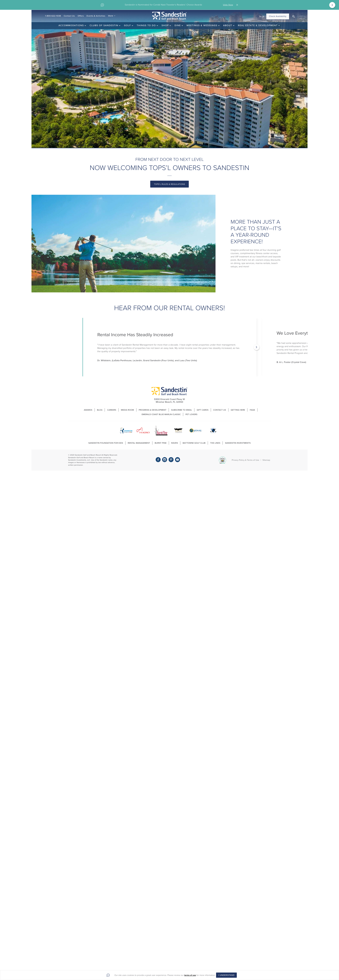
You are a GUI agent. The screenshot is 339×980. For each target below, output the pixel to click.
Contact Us (69, 16)
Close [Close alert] (238, 5)
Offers (81, 16)
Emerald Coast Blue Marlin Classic (161, 414)
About (228, 25)
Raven (175, 443)
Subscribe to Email (182, 410)
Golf (127, 25)
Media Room (127, 410)
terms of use (190, 975)
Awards (88, 410)
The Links (215, 443)
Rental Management (139, 443)
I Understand (226, 975)
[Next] (332, 5)
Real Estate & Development (258, 25)
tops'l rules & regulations (169, 184)
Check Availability (278, 16)
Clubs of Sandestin (104, 25)
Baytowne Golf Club (194, 443)
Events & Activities (96, 16)
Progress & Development (153, 410)
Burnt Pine (161, 443)
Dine (178, 25)
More (111, 16)
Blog (100, 410)
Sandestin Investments (238, 443)
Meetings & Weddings (202, 25)
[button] (294, 17)
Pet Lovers (191, 414)
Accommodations (71, 25)
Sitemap (266, 460)
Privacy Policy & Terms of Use (245, 460)
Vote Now (228, 5)
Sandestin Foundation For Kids (106, 443)
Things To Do (146, 25)
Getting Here (238, 410)
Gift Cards (203, 410)
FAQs (252, 410)
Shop (165, 25)
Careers (112, 410)
